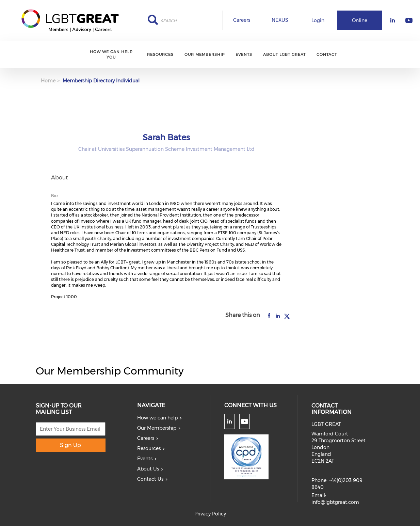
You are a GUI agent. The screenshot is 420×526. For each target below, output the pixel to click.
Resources (160, 54)
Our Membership (205, 54)
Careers (242, 20)
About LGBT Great (284, 54)
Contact (327, 54)
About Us (148, 469)
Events (244, 54)
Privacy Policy (210, 514)
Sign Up (70, 445)
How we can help (157, 418)
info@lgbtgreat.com (335, 502)
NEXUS (280, 20)
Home (48, 81)
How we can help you (111, 54)
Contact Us (150, 479)
